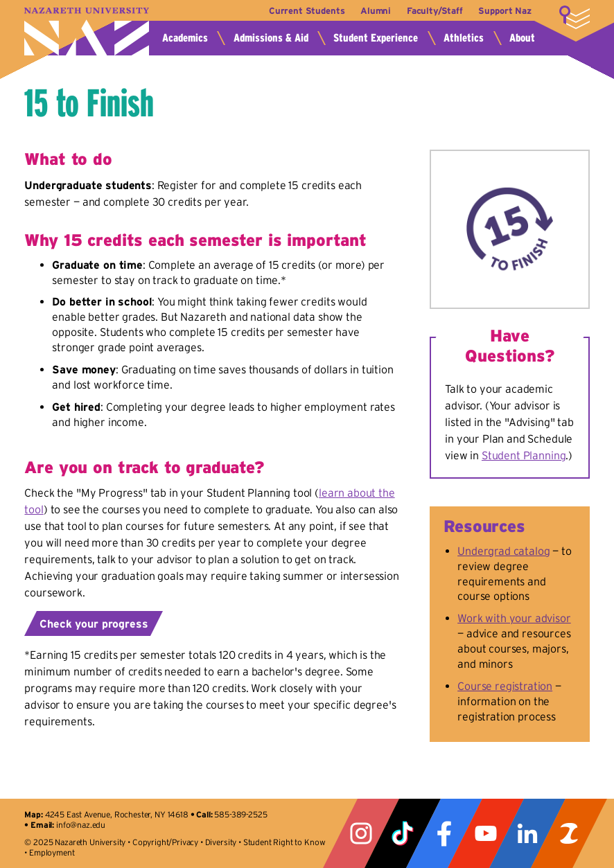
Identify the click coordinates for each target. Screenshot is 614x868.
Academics (185, 38)
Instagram (361, 833)
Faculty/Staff (435, 11)
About (522, 38)
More (574, 17)
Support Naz (505, 11)
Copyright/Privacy (165, 842)
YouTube (486, 833)
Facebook (444, 833)
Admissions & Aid (271, 38)
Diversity (221, 842)
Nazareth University (87, 32)
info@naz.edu (81, 825)
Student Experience (376, 38)
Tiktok (403, 833)
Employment (52, 852)
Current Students (307, 11)
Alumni (376, 11)
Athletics (464, 38)
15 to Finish (89, 103)
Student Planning (524, 455)
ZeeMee (569, 833)
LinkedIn (527, 833)
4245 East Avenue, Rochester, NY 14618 (117, 814)
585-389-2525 (240, 814)
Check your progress (94, 623)
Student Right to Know (284, 842)
